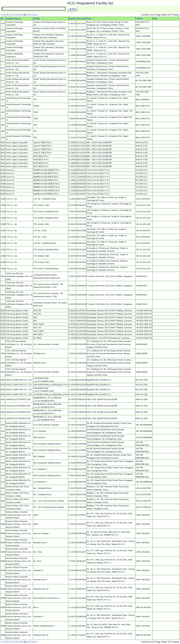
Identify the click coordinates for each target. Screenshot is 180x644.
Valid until (81, 18)
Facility (37, 18)
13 (33, 15)
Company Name (13, 18)
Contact (139, 18)
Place (89, 18)
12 (29, 15)
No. (2, 18)
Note (155, 18)
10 (20, 15)
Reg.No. (72, 18)
